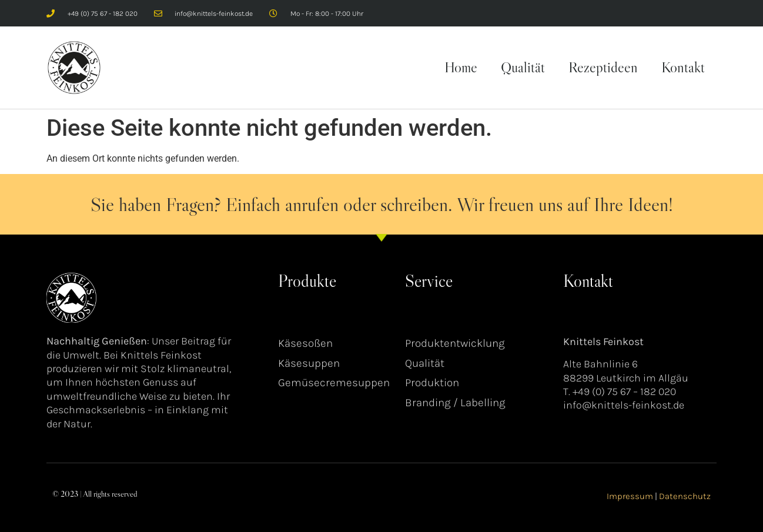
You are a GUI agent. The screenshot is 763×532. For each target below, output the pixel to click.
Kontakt (683, 67)
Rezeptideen (603, 67)
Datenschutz (685, 496)
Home (461, 67)
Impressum (630, 496)
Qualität (523, 67)
